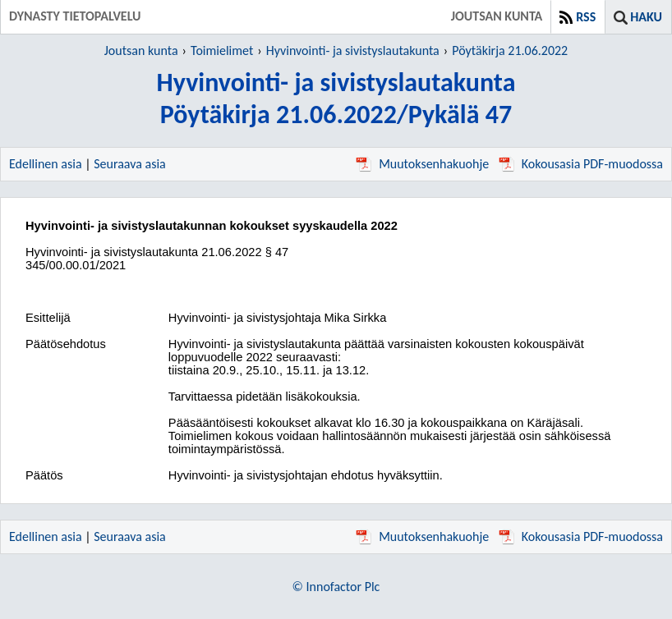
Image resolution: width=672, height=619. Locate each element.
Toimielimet (222, 50)
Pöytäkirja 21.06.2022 (510, 50)
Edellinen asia (46, 164)
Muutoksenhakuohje (422, 164)
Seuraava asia (130, 164)
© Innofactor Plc (336, 587)
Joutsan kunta (141, 50)
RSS (586, 17)
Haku (646, 17)
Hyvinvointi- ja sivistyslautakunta (353, 50)
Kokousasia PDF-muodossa (581, 164)
